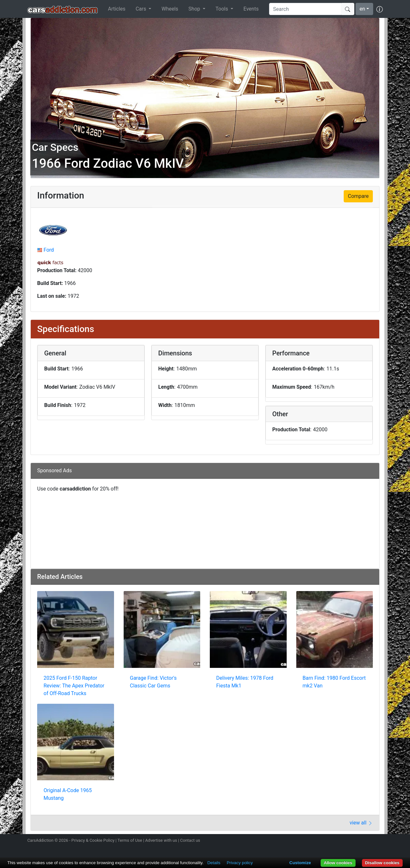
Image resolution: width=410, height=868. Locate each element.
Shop (195, 9)
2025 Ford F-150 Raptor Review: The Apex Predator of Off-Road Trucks (74, 686)
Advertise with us (161, 840)
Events (251, 9)
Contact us (190, 840)
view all (361, 823)
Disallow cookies (382, 863)
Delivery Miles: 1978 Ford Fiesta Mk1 (245, 682)
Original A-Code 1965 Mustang (68, 794)
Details (214, 863)
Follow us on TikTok (368, 841)
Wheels (170, 9)
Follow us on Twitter (345, 841)
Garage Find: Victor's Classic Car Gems (153, 682)
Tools (222, 9)
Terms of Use (130, 840)
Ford (49, 250)
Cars (141, 9)
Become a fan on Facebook (357, 841)
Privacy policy (240, 863)
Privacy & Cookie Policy (93, 840)
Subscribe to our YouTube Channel (379, 841)
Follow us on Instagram (334, 841)
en (362, 9)
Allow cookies (338, 863)
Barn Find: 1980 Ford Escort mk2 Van (334, 682)
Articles (117, 9)
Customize (300, 863)
